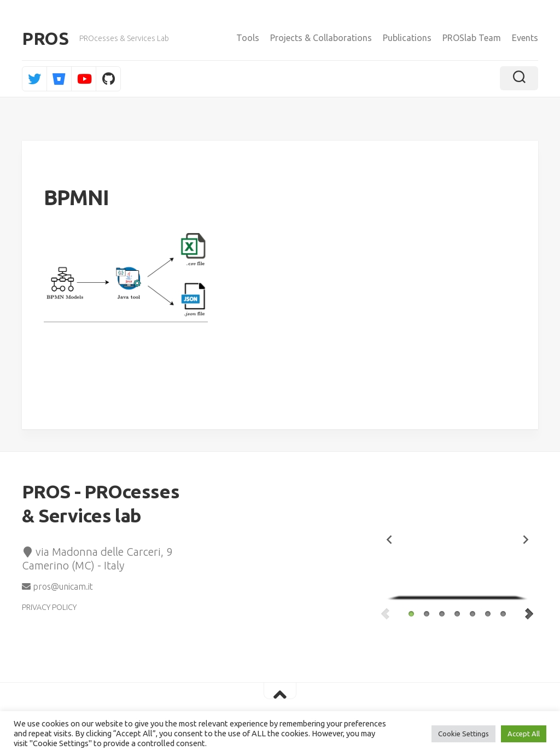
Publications (407, 38)
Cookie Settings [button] (463, 734)
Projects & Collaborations (321, 38)
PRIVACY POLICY (49, 607)
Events (525, 38)
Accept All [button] (524, 734)
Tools (248, 38)
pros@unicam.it (57, 586)
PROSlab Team (472, 38)
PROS (45, 38)
